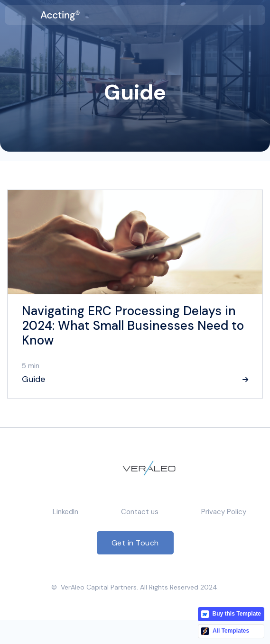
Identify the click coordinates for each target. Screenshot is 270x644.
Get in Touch (135, 543)
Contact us (140, 512)
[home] (60, 15)
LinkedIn (65, 512)
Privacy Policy (224, 512)
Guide (33, 379)
